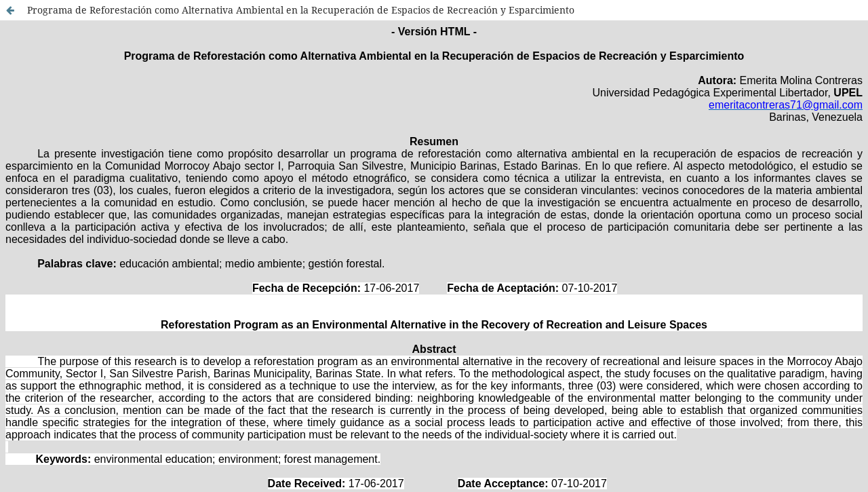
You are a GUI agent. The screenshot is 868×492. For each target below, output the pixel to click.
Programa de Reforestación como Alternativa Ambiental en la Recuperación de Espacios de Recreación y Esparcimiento (301, 10)
